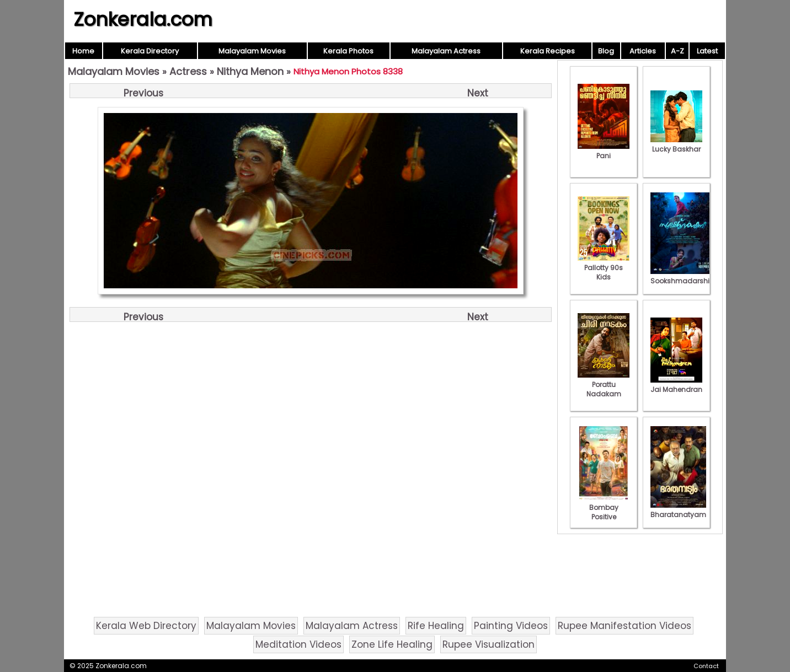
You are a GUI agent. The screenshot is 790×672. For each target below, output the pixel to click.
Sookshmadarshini (683, 276)
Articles (643, 51)
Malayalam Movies (252, 51)
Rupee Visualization (489, 644)
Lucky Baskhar (676, 144)
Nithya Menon (250, 71)
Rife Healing (436, 626)
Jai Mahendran (676, 385)
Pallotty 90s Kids (604, 268)
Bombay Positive (604, 507)
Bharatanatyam (678, 510)
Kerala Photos (348, 51)
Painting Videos (511, 626)
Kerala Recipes (548, 51)
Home (83, 51)
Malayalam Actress (446, 51)
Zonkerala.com (143, 19)
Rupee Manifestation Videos (624, 626)
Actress (188, 71)
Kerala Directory (150, 51)
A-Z (677, 51)
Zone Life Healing (392, 644)
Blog (606, 51)
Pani (604, 151)
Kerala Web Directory (146, 626)
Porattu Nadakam (604, 385)
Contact (706, 666)
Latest (707, 51)
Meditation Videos (298, 644)
